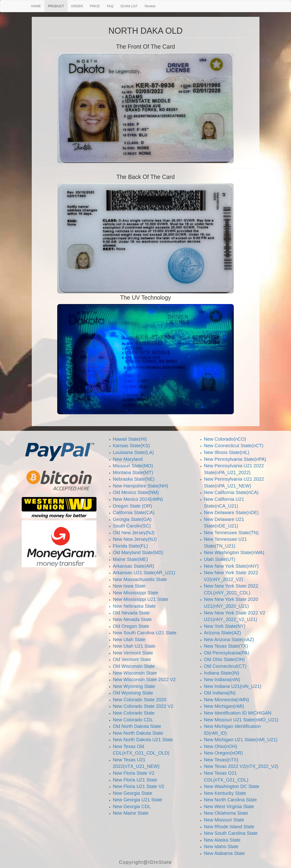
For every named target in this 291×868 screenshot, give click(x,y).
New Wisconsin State (135, 673)
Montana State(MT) (133, 472)
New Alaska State (222, 840)
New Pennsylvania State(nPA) (235, 459)
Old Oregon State (131, 626)
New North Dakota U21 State (143, 740)
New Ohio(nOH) (220, 746)
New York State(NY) (225, 626)
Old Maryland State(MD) (138, 552)
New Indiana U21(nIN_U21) (233, 686)
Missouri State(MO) (133, 466)
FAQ (110, 6)
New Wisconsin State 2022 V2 (144, 679)
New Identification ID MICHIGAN (238, 713)
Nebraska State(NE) (134, 479)
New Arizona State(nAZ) (229, 639)
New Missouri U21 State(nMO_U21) (241, 720)
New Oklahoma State (226, 813)
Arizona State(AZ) (222, 633)
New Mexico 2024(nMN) (138, 499)
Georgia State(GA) (132, 519)
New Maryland (128, 459)
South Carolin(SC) (132, 526)
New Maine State (131, 813)
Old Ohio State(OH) (224, 659)
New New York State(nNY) (231, 566)
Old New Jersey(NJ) (134, 533)
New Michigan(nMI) (224, 706)
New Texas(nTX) (221, 760)
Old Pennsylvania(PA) (227, 653)
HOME (36, 6)
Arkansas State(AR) (133, 566)
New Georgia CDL (132, 806)
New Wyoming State (134, 686)
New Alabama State (224, 853)
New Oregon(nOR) (223, 753)
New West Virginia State (229, 806)
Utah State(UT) (220, 559)
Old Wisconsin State (134, 666)
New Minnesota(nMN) (226, 700)
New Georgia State (133, 793)
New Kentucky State (225, 793)
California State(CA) (134, 512)
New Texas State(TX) (226, 646)
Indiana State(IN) (222, 673)
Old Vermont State (132, 659)
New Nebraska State (134, 606)
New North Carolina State (230, 800)
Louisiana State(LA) (133, 452)
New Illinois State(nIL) (227, 452)
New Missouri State (224, 820)
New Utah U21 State (134, 646)
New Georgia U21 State (137, 800)
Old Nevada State (131, 613)
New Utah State (129, 639)
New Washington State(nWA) (234, 552)
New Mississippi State (136, 593)
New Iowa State (129, 586)
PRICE (95, 6)
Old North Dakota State (137, 726)
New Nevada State (132, 619)
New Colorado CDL (133, 720)
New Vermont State (133, 653)
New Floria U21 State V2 (138, 786)
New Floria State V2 (134, 773)
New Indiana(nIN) (222, 679)
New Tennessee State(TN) (231, 533)
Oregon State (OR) (132, 506)
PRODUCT (56, 6)
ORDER (77, 6)
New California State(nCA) (231, 492)
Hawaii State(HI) (130, 439)
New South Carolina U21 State (145, 633)
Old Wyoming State (133, 693)
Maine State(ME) (130, 559)
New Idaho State (221, 846)
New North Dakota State (138, 733)
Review (150, 6)
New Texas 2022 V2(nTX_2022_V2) (241, 766)
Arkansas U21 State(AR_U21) (144, 573)
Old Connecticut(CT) (225, 666)
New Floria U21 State (135, 780)
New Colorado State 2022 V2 (143, 706)
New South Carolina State (231, 833)
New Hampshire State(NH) (140, 486)
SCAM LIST (129, 6)
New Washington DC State (232, 786)
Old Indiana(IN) (220, 693)
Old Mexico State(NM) (136, 492)
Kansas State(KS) (131, 446)
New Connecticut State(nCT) (234, 446)
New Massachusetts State (140, 579)
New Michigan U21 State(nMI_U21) (241, 740)
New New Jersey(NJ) (135, 539)
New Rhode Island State (229, 827)
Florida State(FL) (130, 546)
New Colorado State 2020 (140, 700)
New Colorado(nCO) (225, 439)
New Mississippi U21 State (140, 599)
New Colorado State (134, 713)
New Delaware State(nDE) (231, 512)
